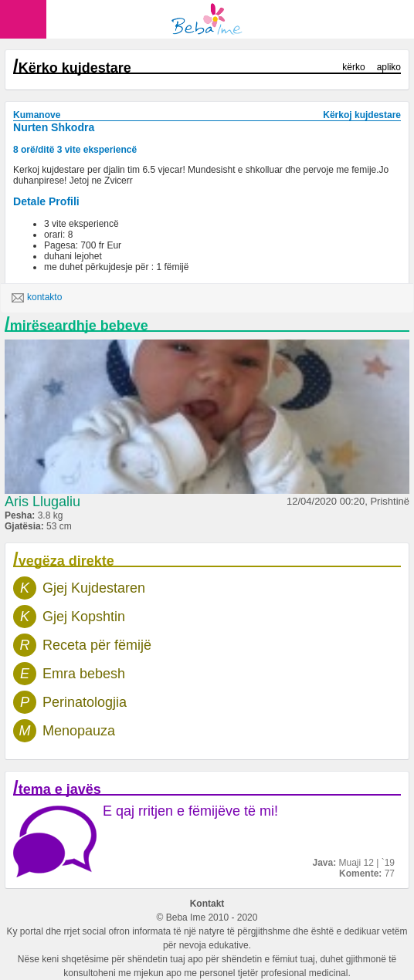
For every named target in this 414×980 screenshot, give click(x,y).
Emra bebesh (84, 674)
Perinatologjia (85, 702)
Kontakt (207, 904)
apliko (389, 67)
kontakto (37, 298)
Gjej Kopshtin (84, 617)
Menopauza (79, 731)
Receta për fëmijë (97, 645)
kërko (353, 67)
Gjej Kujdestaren (94, 588)
